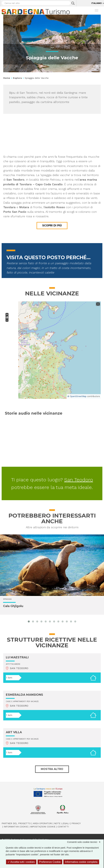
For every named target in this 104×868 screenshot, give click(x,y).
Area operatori (42, 823)
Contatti (63, 827)
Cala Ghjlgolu (13, 606)
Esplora (17, 78)
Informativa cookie (16, 827)
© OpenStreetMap (77, 396)
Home (7, 78)
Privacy (76, 823)
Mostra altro (52, 769)
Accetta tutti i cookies (21, 862)
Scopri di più (52, 225)
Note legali (62, 823)
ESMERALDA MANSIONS (24, 695)
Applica (73, 3)
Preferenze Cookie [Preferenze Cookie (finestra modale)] (50, 862)
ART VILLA (14, 732)
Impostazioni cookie (43, 827)
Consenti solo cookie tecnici (85, 842)
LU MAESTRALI (17, 657)
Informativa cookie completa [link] (81, 862)
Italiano (97, 3)
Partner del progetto (16, 823)
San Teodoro (79, 480)
